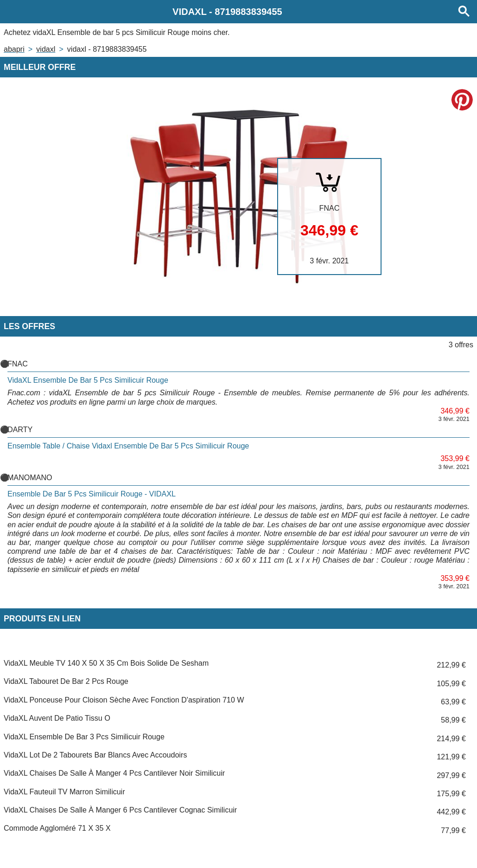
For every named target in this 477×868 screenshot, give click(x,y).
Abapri (14, 49)
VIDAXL (46, 49)
